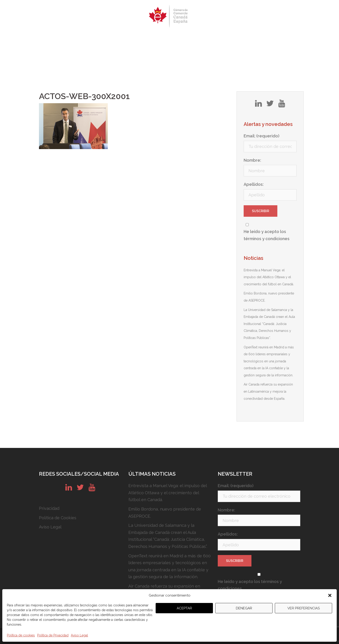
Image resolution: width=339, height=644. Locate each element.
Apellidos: (254, 184)
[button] (330, 595)
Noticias (227, 38)
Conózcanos (201, 38)
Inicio (64, 38)
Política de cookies (21, 635)
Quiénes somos (90, 38)
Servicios (174, 38)
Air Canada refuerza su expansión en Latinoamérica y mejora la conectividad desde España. (268, 391)
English (273, 38)
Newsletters (146, 38)
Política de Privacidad (53, 635)
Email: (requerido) (262, 136)
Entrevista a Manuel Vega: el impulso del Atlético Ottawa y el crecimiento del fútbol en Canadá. (269, 277)
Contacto (251, 38)
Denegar (244, 608)
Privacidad (49, 508)
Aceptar (184, 608)
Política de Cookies (58, 518)
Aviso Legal (79, 635)
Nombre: (252, 160)
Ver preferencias (304, 608)
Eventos (120, 38)
